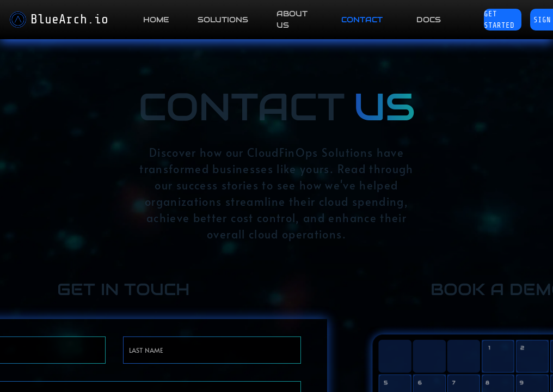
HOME (156, 20)
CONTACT (362, 20)
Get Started (499, 20)
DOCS (429, 20)
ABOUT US (292, 19)
